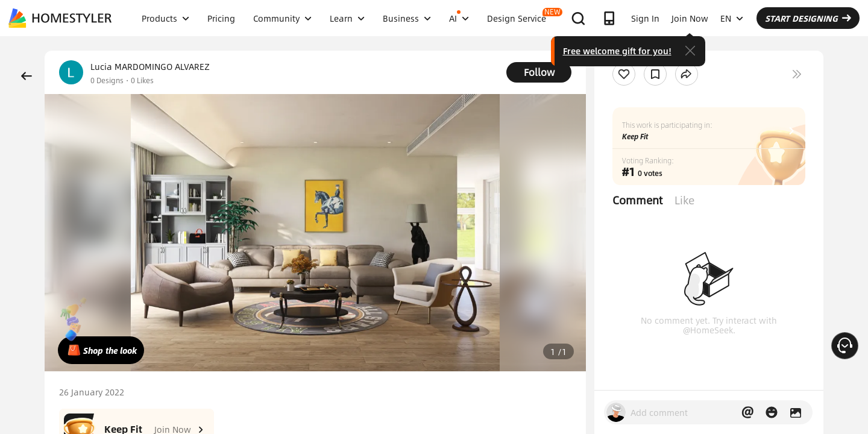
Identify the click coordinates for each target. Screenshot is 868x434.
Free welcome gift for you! (617, 51)
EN (732, 18)
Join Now (690, 18)
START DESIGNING (808, 18)
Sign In (645, 18)
